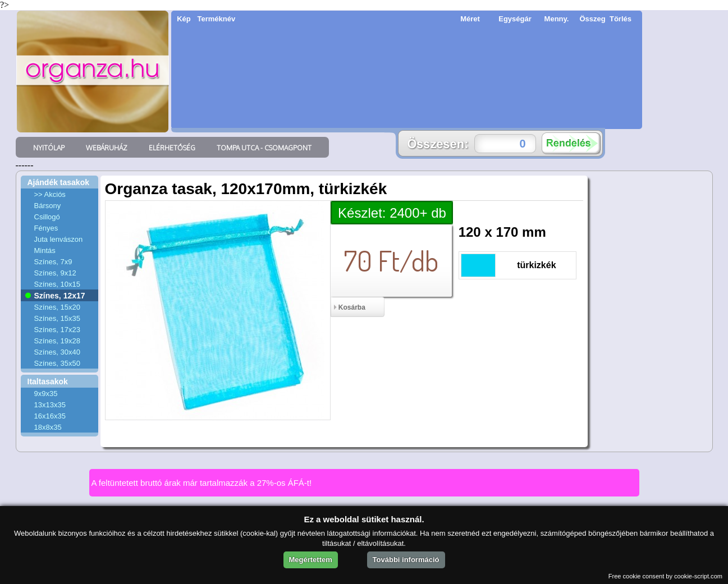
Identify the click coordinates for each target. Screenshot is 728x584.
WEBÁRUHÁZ (107, 148)
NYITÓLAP (49, 148)
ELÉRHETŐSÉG (172, 148)
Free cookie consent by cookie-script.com (665, 576)
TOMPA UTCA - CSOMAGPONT (264, 148)
